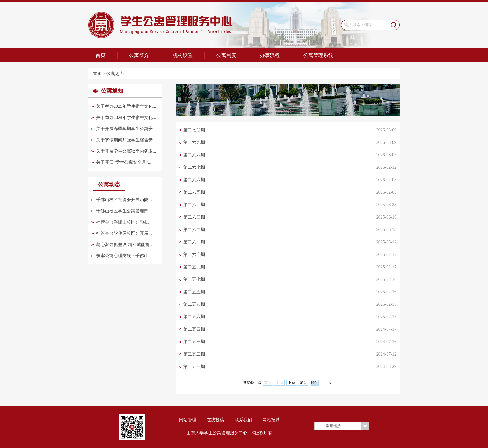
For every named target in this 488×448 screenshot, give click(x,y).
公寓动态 (109, 184)
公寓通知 (112, 91)
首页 (101, 55)
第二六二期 (194, 230)
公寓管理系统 (318, 55)
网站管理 (188, 420)
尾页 (303, 383)
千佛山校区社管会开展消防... (124, 200)
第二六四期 (194, 205)
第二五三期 (194, 342)
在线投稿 (215, 420)
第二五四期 (194, 329)
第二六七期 (194, 167)
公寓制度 (226, 55)
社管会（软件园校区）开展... (124, 233)
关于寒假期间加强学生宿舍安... (126, 140)
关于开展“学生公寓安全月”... (124, 162)
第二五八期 (194, 304)
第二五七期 (194, 279)
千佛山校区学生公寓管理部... (124, 211)
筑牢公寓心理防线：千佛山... (124, 256)
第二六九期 (194, 142)
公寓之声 (115, 74)
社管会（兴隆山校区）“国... (123, 222)
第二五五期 (194, 292)
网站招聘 (271, 420)
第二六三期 (194, 217)
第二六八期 (194, 155)
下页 (292, 383)
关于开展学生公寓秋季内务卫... (126, 151)
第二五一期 (194, 367)
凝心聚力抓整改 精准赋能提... (124, 245)
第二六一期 (194, 242)
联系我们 (243, 420)
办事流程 (270, 55)
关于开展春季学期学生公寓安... (126, 129)
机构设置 (183, 55)
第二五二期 (194, 354)
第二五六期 (194, 317)
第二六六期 (194, 180)
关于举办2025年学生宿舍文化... (126, 106)
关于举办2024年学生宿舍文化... (126, 118)
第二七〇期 (194, 130)
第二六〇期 (194, 255)
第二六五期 (194, 192)
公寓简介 (139, 55)
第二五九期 (194, 267)
